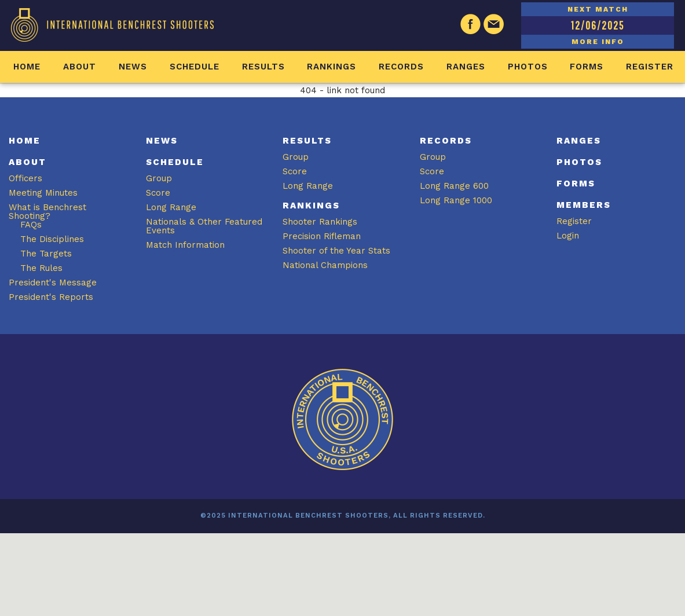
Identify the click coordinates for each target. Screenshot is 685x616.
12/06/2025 (598, 25)
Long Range (171, 207)
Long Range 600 (454, 186)
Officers (25, 178)
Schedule (195, 67)
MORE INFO (598, 42)
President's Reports (51, 297)
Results (263, 67)
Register (650, 67)
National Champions (325, 265)
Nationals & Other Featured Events (204, 226)
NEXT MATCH (598, 9)
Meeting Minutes (43, 193)
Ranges (466, 67)
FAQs (31, 225)
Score (158, 193)
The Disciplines (52, 239)
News (133, 67)
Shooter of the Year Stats (336, 251)
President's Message (53, 283)
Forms (587, 67)
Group (159, 178)
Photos (528, 67)
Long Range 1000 (456, 200)
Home (27, 67)
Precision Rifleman (322, 236)
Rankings (331, 67)
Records (401, 67)
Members (584, 205)
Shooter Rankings (320, 222)
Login (568, 236)
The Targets (46, 254)
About (80, 67)
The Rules (41, 268)
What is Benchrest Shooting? (47, 212)
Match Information (185, 245)
